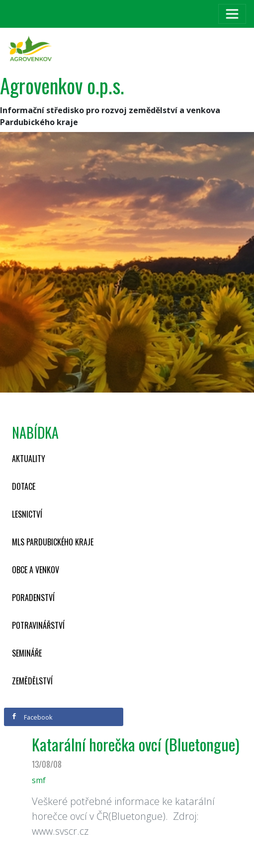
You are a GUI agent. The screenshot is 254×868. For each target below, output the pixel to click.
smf (39, 780)
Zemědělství (32, 681)
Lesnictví (27, 514)
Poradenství (33, 598)
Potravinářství (38, 625)
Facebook (32, 717)
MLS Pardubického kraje (53, 542)
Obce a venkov (36, 570)
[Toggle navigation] (232, 14)
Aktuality (29, 459)
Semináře (27, 653)
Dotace (24, 486)
